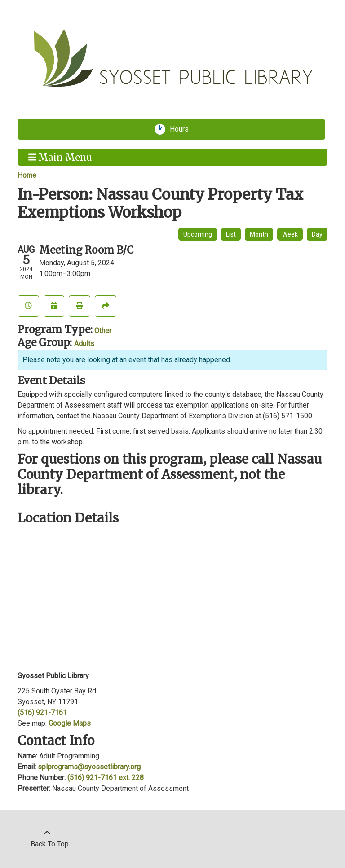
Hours (182, 129)
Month (259, 234)
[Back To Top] (47, 839)
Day (317, 234)
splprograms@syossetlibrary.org (89, 767)
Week (290, 234)
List (231, 234)
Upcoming (198, 234)
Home (27, 175)
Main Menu (60, 157)
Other (103, 331)
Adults (84, 344)
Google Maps (70, 723)
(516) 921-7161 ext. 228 (106, 778)
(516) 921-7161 (42, 712)
